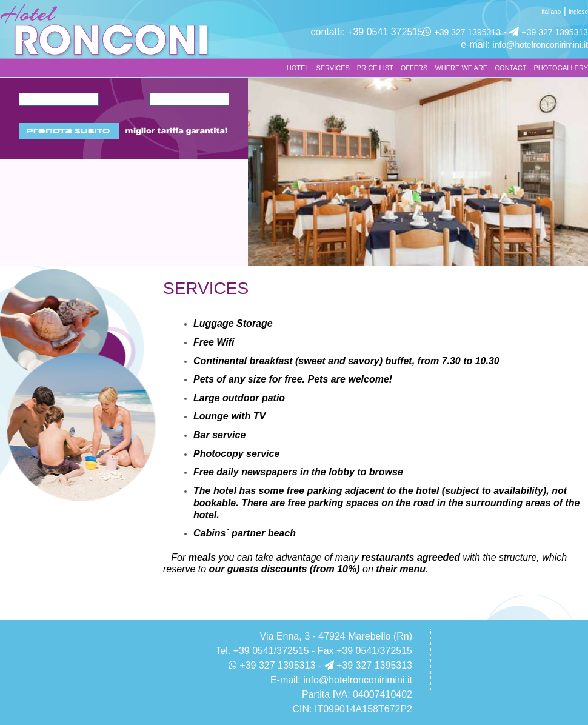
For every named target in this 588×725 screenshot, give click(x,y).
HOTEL (298, 68)
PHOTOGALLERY (561, 68)
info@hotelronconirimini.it (540, 45)
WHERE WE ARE (461, 68)
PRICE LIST (375, 68)
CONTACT (510, 68)
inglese (578, 12)
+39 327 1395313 (468, 32)
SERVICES (332, 68)
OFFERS (414, 68)
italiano (552, 12)
